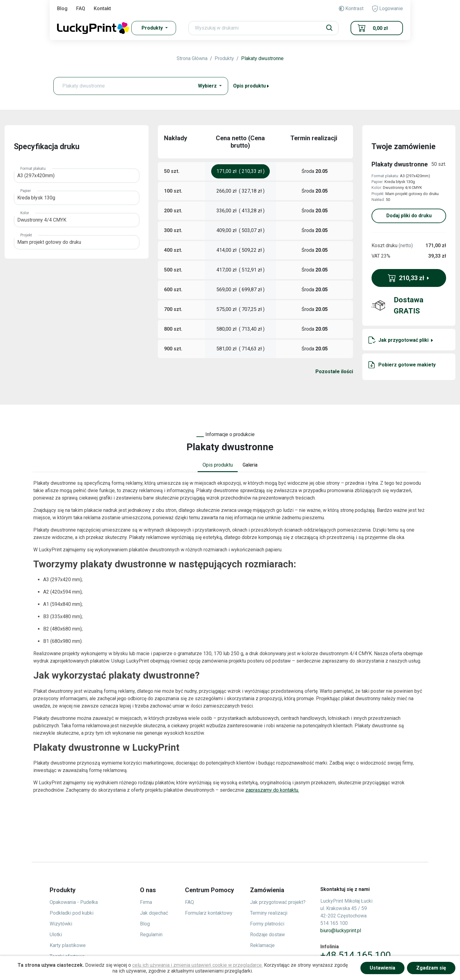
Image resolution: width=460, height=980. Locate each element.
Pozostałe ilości (334, 372)
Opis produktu (251, 86)
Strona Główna (192, 58)
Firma (146, 902)
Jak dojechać (154, 913)
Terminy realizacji (269, 913)
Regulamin (151, 935)
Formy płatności (267, 924)
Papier (26, 191)
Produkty (224, 58)
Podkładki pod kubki (72, 913)
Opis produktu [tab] (218, 465)
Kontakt (102, 8)
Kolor (25, 213)
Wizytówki (61, 924)
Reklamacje (262, 945)
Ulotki (56, 935)
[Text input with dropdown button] (125, 86)
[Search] (263, 28)
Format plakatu (33, 169)
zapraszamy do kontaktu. (272, 790)
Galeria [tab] (250, 465)
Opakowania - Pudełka (74, 902)
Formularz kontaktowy (209, 913)
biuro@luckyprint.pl (341, 931)
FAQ (81, 8)
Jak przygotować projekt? (278, 902)
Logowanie (388, 9)
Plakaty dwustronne (262, 58)
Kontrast (351, 8)
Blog (62, 8)
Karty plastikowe (68, 945)
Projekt (26, 235)
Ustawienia (382, 968)
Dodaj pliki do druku (409, 216)
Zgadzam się (431, 968)
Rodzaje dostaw (267, 935)
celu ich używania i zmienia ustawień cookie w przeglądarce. (197, 965)
